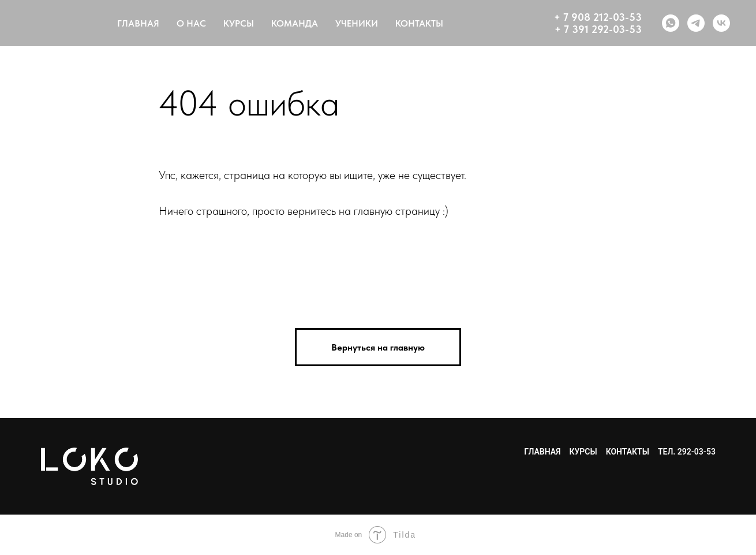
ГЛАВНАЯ (138, 23)
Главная (542, 452)
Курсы (583, 452)
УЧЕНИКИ (357, 23)
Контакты (628, 452)
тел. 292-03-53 (687, 452)
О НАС (191, 23)
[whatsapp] (671, 23)
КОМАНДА (295, 23)
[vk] (721, 23)
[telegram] (696, 23)
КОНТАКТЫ (419, 23)
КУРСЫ (239, 23)
